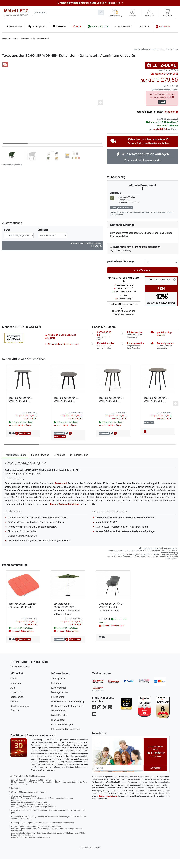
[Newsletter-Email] (119, 777)
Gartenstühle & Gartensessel (37, 39)
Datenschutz (17, 706)
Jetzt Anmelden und (124, 322)
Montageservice (59, 702)
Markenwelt (144, 27)
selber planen (37, 26)
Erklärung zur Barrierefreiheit (66, 739)
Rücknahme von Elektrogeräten (67, 716)
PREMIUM (59, 26)
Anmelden (16, 693)
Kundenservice (59, 697)
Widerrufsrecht (59, 720)
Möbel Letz (7, 39)
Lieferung (56, 693)
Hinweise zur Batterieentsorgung (68, 711)
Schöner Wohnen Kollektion (64, 514)
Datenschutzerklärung (108, 805)
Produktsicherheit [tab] (79, 464)
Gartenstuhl (61, 493)
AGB (13, 697)
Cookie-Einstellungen (62, 734)
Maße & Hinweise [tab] (40, 464)
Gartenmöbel (18, 39)
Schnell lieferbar (98, 26)
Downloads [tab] (60, 464)
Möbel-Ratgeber (59, 725)
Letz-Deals (163, 26)
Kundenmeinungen (20, 716)
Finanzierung (58, 706)
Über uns (15, 720)
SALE (77, 26)
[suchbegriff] (66, 13)
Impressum (16, 702)
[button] (133, 13)
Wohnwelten (14, 26)
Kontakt (14, 688)
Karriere (14, 711)
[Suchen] (101, 13)
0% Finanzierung (123, 27)
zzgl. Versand (172, 128)
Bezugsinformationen (122, 217)
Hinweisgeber (58, 729)
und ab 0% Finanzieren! (90, 3)
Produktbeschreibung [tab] (15, 464)
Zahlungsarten (59, 688)
